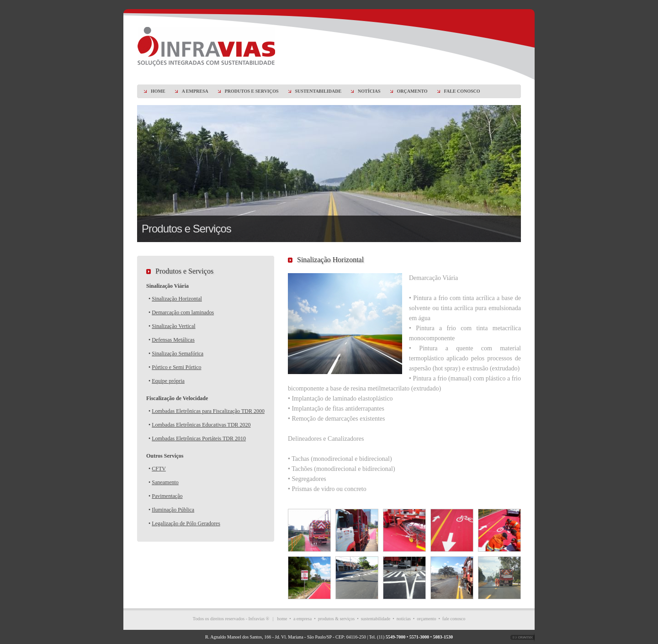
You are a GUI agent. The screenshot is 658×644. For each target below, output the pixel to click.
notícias (404, 619)
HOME (158, 91)
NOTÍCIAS (369, 91)
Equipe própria (168, 381)
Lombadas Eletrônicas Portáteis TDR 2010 (199, 438)
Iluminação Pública (173, 510)
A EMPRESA (195, 91)
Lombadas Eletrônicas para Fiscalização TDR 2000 (208, 411)
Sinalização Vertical (173, 326)
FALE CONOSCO (462, 91)
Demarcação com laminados (183, 312)
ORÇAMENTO (412, 91)
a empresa (302, 619)
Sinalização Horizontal (177, 299)
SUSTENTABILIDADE (318, 91)
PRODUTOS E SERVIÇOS (252, 91)
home (282, 619)
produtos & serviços (337, 619)
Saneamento (165, 482)
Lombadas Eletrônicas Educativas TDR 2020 (201, 425)
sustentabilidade (376, 619)
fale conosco (454, 619)
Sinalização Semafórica (178, 354)
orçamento (426, 619)
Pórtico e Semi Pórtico (176, 367)
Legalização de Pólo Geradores (186, 523)
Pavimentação (167, 496)
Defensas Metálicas (173, 340)
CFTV (159, 469)
